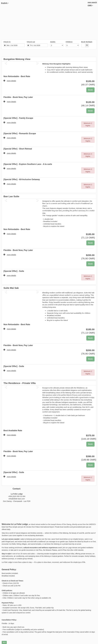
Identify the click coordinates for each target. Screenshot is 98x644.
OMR (90, 5)
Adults (53, 42)
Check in (7, 42)
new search (92, 2)
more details (10, 81)
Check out (31, 42)
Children (69, 42)
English (5, 3)
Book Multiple (87, 42)
